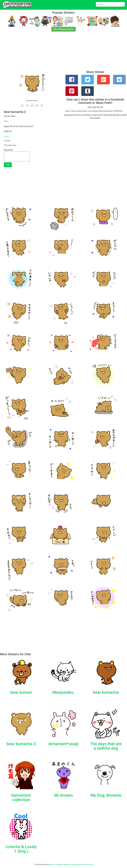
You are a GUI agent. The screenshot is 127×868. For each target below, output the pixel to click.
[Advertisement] (63, 52)
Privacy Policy (88, 864)
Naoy (6, 121)
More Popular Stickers (63, 29)
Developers (59, 864)
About (52, 864)
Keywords (68, 864)
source (6, 136)
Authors (75, 864)
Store (80, 864)
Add (8, 165)
